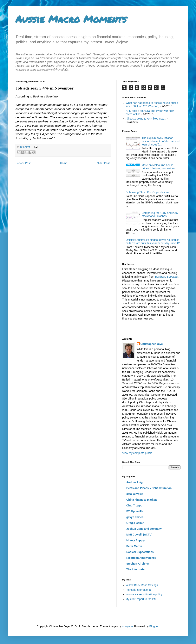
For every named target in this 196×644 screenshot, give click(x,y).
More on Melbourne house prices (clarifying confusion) (158, 167)
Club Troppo (134, 505)
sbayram (127, 626)
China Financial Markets (142, 500)
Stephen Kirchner (138, 564)
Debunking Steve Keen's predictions (147, 192)
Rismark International (139, 590)
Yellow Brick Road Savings (142, 585)
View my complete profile (137, 453)
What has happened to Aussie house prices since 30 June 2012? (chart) (152, 105)
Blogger (154, 626)
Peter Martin (134, 546)
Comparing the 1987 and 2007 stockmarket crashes (160, 215)
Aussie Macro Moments (71, 19)
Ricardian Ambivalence (141, 558)
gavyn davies (135, 517)
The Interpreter (136, 569)
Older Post (103, 163)
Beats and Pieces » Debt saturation (149, 488)
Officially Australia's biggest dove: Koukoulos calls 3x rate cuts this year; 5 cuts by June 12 (153, 241)
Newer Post (23, 163)
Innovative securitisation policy (144, 594)
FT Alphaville (135, 511)
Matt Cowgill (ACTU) (139, 535)
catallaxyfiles (135, 494)
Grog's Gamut (135, 523)
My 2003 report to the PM (141, 599)
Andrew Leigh (135, 482)
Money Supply (136, 540)
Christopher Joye (152, 344)
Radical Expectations (140, 552)
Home (64, 163)
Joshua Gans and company (144, 529)
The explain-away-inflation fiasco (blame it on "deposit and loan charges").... (161, 141)
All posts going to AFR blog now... (146, 119)
